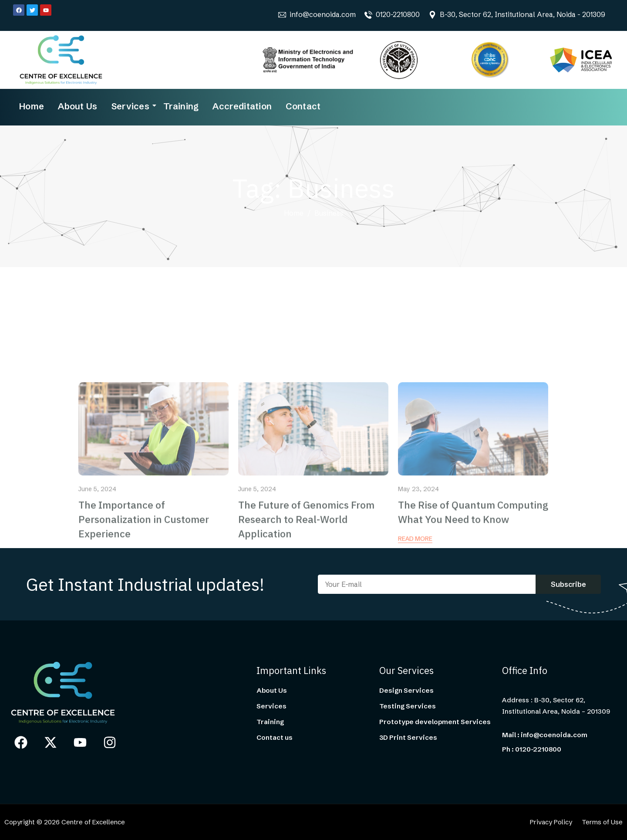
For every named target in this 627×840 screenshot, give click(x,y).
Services (131, 106)
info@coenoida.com (323, 14)
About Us (78, 106)
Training (181, 106)
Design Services (406, 691)
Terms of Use (602, 822)
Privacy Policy (551, 822)
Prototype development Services (435, 722)
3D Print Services (408, 738)
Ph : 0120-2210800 (532, 749)
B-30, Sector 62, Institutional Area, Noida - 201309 (522, 14)
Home (32, 106)
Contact (303, 106)
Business (329, 213)
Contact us (275, 738)
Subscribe (568, 584)
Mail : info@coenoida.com (545, 735)
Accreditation (242, 106)
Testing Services (408, 706)
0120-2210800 (398, 14)
